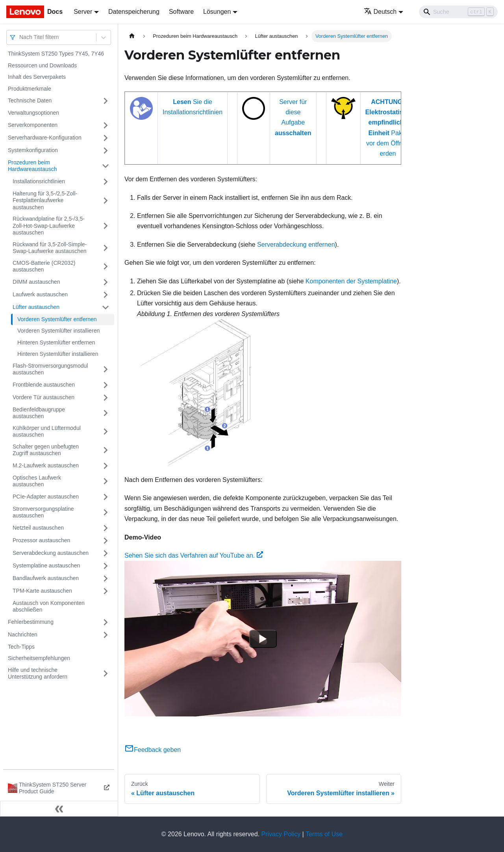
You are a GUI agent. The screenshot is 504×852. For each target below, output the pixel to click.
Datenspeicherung (134, 12)
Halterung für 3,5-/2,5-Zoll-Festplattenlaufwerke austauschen (45, 200)
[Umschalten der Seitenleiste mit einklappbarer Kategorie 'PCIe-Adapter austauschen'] (106, 497)
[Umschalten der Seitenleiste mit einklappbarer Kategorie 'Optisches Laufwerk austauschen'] (106, 481)
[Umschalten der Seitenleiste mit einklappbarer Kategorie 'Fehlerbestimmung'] (106, 622)
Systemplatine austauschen (46, 566)
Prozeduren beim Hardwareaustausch (32, 166)
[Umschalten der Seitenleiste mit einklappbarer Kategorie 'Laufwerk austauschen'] (106, 295)
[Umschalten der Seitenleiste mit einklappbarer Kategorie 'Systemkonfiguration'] (106, 151)
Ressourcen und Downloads (42, 65)
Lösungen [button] (217, 12)
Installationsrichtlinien (39, 181)
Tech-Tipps (21, 647)
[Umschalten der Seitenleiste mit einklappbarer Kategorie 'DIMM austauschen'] (106, 282)
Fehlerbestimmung (31, 622)
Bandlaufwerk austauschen (46, 578)
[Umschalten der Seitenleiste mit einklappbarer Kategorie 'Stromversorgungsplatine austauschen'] (106, 513)
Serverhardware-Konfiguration (45, 138)
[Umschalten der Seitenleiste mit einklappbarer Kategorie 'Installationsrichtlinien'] (106, 182)
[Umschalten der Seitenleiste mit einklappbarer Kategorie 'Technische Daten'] (106, 101)
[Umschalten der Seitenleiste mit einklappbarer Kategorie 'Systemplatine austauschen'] (106, 566)
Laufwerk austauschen (40, 294)
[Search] (458, 12)
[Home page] (132, 36)
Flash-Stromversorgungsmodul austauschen (50, 369)
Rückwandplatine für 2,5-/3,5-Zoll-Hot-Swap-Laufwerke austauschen (49, 226)
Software (181, 12)
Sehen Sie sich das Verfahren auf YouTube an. (194, 555)
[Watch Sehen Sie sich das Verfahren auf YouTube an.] (263, 639)
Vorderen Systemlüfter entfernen (57, 319)
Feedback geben (153, 750)
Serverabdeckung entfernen (296, 245)
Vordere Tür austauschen (44, 397)
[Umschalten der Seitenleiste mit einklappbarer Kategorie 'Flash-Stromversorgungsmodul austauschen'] (106, 369)
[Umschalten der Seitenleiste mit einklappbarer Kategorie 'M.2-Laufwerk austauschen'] (106, 466)
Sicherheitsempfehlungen (39, 658)
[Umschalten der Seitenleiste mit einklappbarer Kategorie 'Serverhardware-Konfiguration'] (106, 138)
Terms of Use (324, 834)
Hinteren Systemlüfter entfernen (56, 342)
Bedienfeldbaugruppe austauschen (39, 413)
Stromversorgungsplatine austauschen (43, 512)
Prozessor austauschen (41, 540)
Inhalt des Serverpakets (37, 77)
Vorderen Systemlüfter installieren (58, 331)
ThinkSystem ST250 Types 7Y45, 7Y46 (56, 54)
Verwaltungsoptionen (33, 113)
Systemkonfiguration (33, 150)
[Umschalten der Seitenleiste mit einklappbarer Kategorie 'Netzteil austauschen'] (106, 528)
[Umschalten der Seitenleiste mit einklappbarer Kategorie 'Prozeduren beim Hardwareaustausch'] (106, 166)
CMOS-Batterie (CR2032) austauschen (44, 266)
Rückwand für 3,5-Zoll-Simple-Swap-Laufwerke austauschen (50, 248)
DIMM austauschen (36, 282)
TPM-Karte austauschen (42, 591)
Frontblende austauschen (44, 385)
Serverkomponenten (33, 125)
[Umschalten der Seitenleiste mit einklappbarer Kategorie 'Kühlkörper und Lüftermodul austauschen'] (106, 432)
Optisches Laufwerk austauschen (37, 481)
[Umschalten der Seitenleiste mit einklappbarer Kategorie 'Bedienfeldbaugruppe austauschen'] (106, 413)
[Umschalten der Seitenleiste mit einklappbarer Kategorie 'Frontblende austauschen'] (106, 385)
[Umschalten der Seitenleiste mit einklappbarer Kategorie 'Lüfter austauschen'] (106, 307)
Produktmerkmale (30, 89)
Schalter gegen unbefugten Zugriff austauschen (46, 450)
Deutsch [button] (380, 12)
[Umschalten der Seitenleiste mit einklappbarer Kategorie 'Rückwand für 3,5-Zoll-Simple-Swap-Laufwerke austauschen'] (106, 248)
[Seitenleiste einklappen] (59, 809)
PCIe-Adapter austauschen (46, 497)
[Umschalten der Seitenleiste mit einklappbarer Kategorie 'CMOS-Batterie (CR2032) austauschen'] (106, 267)
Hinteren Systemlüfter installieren (58, 354)
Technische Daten (30, 100)
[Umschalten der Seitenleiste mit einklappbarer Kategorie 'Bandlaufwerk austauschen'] (106, 579)
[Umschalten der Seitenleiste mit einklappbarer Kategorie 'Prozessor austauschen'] (106, 541)
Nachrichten (23, 634)
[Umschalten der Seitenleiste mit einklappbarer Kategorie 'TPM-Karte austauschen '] (106, 591)
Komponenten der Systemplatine (351, 281)
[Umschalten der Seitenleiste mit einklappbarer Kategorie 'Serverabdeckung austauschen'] (106, 553)
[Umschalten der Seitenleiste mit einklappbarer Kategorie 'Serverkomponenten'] (106, 125)
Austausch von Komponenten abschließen (49, 606)
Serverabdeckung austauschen (51, 553)
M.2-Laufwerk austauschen (46, 465)
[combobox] (20, 37)
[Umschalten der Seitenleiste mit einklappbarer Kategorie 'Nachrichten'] (106, 635)
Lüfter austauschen (36, 307)
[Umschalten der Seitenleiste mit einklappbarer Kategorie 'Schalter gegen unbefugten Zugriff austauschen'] (106, 450)
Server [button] (83, 12)
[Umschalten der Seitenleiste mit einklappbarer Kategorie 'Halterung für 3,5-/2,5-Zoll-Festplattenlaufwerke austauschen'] (106, 201)
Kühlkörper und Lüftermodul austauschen (47, 432)
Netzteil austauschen (38, 528)
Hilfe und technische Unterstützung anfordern (38, 673)
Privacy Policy (281, 834)
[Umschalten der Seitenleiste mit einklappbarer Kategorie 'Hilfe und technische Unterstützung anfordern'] (106, 674)
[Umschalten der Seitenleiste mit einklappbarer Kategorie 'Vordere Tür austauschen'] (106, 398)
